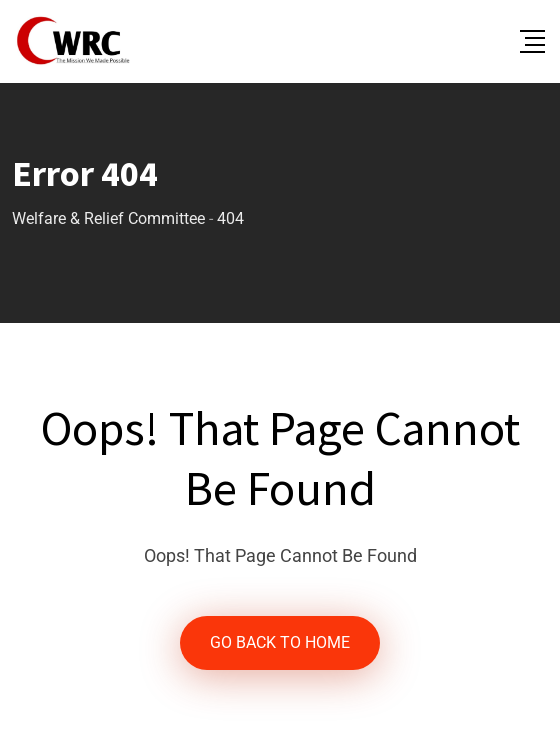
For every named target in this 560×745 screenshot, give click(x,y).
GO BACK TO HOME (280, 642)
